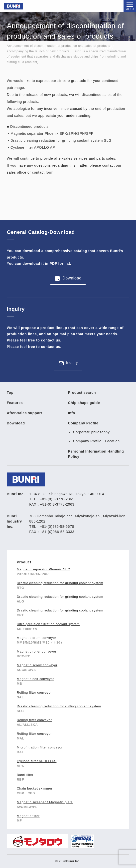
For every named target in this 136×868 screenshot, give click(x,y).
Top (10, 393)
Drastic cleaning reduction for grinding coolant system (60, 583)
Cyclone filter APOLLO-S (37, 761)
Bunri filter (25, 775)
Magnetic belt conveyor (35, 679)
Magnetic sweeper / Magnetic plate (45, 802)
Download (72, 278)
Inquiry (72, 363)
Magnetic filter (28, 816)
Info (72, 413)
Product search (82, 393)
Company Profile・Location (96, 441)
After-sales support (24, 413)
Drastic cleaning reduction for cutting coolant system (59, 706)
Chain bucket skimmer (35, 788)
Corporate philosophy (91, 432)
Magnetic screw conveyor (37, 665)
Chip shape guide (84, 403)
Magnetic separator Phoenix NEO (44, 569)
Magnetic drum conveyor (36, 638)
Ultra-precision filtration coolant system (48, 624)
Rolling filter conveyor (34, 693)
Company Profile (83, 423)
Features (15, 403)
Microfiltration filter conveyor (40, 747)
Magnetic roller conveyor (36, 651)
